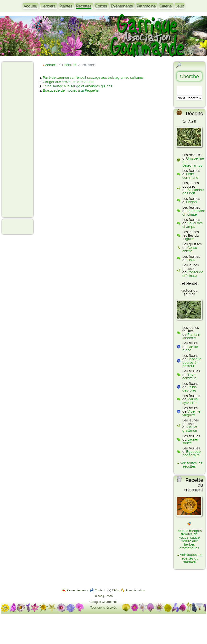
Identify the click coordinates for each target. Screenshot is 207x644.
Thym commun (189, 376)
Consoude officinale (193, 274)
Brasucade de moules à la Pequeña (71, 90)
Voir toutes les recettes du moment (191, 558)
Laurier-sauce (191, 441)
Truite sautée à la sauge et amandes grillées (78, 86)
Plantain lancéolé (191, 336)
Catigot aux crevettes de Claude (68, 82)
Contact (100, 590)
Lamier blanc (190, 348)
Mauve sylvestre (190, 401)
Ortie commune (190, 176)
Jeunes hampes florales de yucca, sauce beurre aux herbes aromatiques (189, 539)
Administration (135, 590)
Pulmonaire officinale (194, 213)
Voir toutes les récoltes (191, 465)
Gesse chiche (190, 249)
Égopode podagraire (191, 453)
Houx (191, 260)
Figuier (189, 239)
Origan (191, 202)
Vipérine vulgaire (191, 413)
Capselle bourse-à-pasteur (192, 362)
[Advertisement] (23, 139)
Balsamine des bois (193, 191)
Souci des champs (193, 225)
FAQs (115, 590)
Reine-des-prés (190, 389)
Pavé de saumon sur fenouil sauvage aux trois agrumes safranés (93, 78)
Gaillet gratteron (190, 429)
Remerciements (77, 590)
